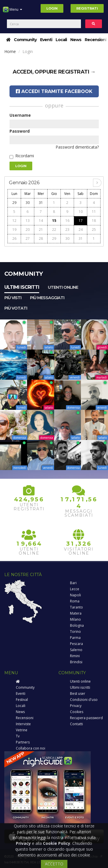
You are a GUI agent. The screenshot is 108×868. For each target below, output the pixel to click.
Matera (76, 613)
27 (28, 239)
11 (94, 212)
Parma (75, 638)
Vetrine (22, 730)
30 (28, 203)
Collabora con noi (31, 748)
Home (10, 51)
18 (94, 221)
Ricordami (25, 156)
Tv (18, 736)
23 (67, 230)
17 (81, 221)
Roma (75, 601)
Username (20, 115)
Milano (75, 619)
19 (14, 230)
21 (41, 230)
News (76, 40)
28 (41, 239)
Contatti (76, 724)
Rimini (75, 656)
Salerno (76, 650)
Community (25, 40)
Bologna (77, 625)
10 (81, 212)
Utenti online (63, 287)
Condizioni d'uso (84, 700)
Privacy (76, 706)
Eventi (46, 40)
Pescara (76, 644)
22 (54, 230)
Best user (78, 694)
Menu (13, 12)
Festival (22, 700)
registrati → (77, 72)
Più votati (16, 308)
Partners (23, 742)
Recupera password (86, 718)
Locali (61, 40)
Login (52, 8)
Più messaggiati (47, 298)
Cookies (77, 712)
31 (41, 203)
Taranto (76, 607)
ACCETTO (54, 864)
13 (28, 221)
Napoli (75, 595)
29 (14, 203)
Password (20, 131)
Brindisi (76, 662)
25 (94, 230)
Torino (75, 632)
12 (14, 221)
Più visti (13, 298)
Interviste (23, 724)
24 (81, 230)
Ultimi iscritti (22, 287)
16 (67, 221)
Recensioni (95, 40)
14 (41, 221)
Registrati (87, 8)
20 (28, 230)
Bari (73, 583)
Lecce (75, 589)
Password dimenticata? (77, 147)
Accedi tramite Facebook (54, 91)
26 (14, 239)
